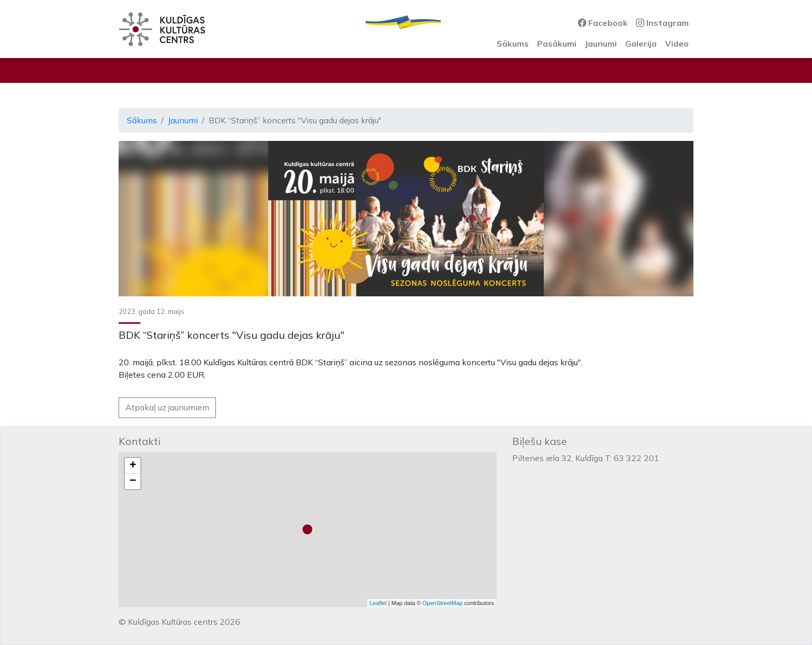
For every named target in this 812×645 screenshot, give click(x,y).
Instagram (662, 23)
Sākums (513, 44)
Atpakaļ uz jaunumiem (167, 407)
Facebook (603, 23)
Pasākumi (557, 44)
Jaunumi (601, 44)
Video (677, 44)
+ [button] (133, 466)
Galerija (641, 44)
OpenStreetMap (443, 603)
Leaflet (378, 603)
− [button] (133, 481)
